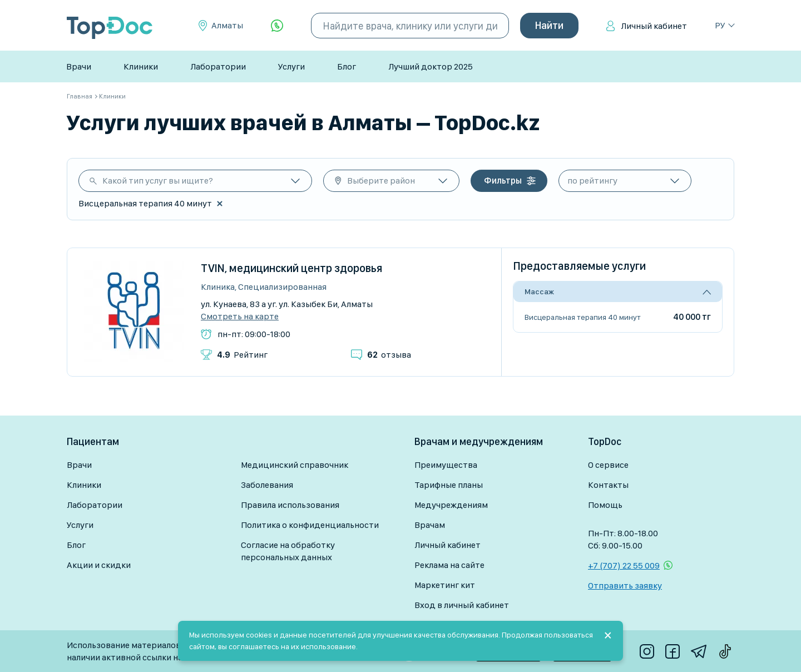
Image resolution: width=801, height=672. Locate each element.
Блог (347, 66)
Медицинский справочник (295, 465)
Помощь (605, 505)
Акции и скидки (99, 565)
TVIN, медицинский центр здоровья (291, 268)
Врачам (430, 525)
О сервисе (608, 465)
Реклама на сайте (449, 565)
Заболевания (267, 485)
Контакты (608, 485)
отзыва (389, 355)
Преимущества (446, 465)
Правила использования (290, 505)
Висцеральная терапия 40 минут (583, 317)
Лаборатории (218, 66)
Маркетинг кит (445, 585)
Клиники (141, 66)
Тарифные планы (449, 485)
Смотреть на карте (240, 317)
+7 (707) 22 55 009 (624, 565)
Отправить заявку (625, 585)
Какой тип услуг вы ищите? (158, 181)
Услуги (291, 66)
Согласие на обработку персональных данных (288, 551)
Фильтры (503, 181)
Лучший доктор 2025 (431, 66)
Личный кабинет (654, 26)
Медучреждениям (451, 505)
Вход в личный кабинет (462, 605)
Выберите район (381, 181)
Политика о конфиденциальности (310, 525)
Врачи (79, 66)
